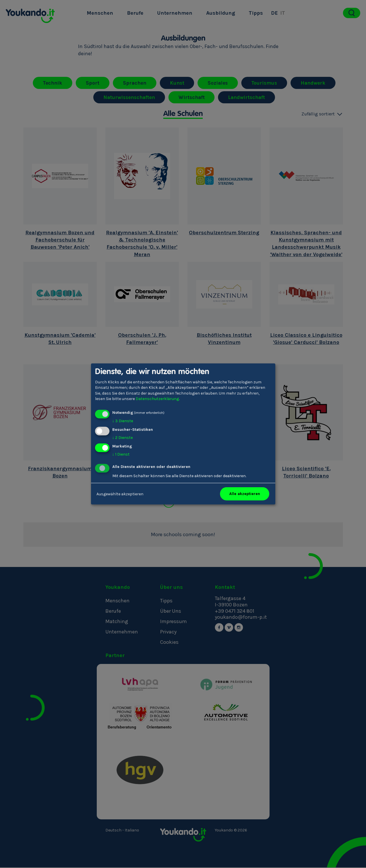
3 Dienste (123, 421)
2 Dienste (123, 438)
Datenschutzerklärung (157, 399)
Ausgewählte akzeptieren (120, 494)
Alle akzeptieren (245, 494)
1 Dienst (121, 454)
